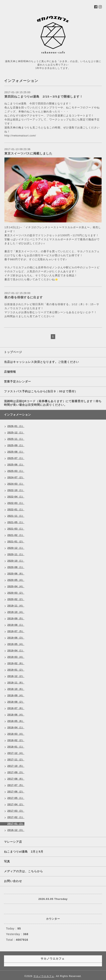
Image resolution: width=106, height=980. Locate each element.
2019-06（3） (16, 638)
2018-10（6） (16, 689)
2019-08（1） (16, 625)
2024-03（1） (16, 484)
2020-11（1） (16, 554)
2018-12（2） (16, 676)
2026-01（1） (16, 426)
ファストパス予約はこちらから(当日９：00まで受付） (41, 391)
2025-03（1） (16, 471)
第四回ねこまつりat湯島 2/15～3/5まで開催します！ (44, 96)
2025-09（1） (16, 445)
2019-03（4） (16, 657)
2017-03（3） (16, 811)
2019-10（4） (16, 612)
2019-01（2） (16, 670)
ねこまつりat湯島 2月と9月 (24, 852)
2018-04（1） (16, 728)
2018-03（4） (16, 734)
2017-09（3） (16, 772)
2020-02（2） (16, 599)
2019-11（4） (16, 606)
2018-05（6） (16, 721)
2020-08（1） (16, 567)
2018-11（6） (16, 683)
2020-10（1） (16, 561)
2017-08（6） (16, 779)
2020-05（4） (16, 580)
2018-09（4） (16, 695)
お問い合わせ (13, 881)
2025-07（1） (16, 458)
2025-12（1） (16, 433)
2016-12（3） (16, 830)
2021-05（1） (16, 522)
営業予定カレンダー (17, 382)
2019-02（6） (16, 663)
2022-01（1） (16, 510)
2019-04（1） (16, 651)
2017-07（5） (16, 785)
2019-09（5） (16, 619)
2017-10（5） (16, 766)
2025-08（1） (16, 452)
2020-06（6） (16, 574)
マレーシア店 (13, 842)
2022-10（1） (16, 490)
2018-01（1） (16, 747)
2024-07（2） (16, 477)
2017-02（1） (16, 817)
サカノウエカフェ (44, 976)
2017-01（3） (16, 824)
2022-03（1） (16, 503)
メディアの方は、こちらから (23, 871)
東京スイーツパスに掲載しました (28, 153)
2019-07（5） (16, 631)
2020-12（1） (16, 548)
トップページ (13, 352)
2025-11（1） (16, 439)
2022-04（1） (16, 497)
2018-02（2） (16, 740)
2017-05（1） (16, 798)
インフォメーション (17, 415)
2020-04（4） (16, 586)
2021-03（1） (16, 529)
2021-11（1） (16, 516)
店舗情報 (10, 372)
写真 (7, 861)
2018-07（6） (16, 708)
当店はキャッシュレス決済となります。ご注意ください (41, 362)
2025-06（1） (16, 465)
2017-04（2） (16, 804)
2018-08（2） (16, 702)
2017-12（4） (16, 753)
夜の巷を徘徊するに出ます (24, 297)
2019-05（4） (16, 644)
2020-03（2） (16, 593)
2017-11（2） (16, 760)
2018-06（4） (16, 715)
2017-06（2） (16, 792)
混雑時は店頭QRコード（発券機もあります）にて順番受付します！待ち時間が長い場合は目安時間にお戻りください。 (53, 403)
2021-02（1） (16, 535)
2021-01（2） (16, 542)
